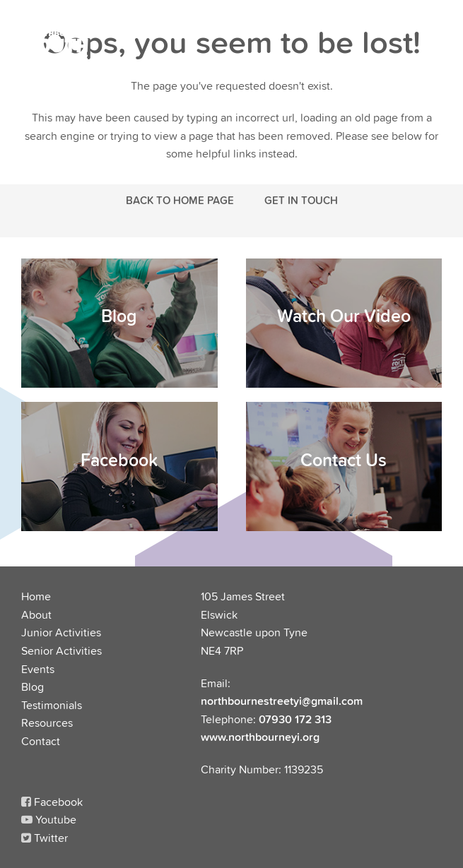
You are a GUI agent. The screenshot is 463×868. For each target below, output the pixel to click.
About (36, 614)
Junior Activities (61, 632)
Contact (41, 741)
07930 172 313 (295, 719)
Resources (47, 723)
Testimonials (52, 705)
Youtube (49, 819)
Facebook (52, 802)
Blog (33, 686)
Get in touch (301, 200)
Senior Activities (61, 650)
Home (36, 596)
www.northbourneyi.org (260, 737)
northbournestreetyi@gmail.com (282, 701)
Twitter (45, 838)
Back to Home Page (180, 200)
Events (38, 669)
